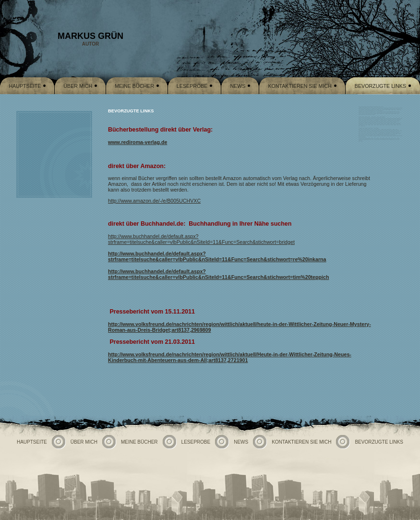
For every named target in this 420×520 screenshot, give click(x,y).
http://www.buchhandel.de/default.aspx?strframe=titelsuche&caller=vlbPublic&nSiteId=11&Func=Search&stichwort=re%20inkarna (217, 256)
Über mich (78, 86)
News (238, 86)
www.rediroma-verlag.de (138, 142)
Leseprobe (192, 86)
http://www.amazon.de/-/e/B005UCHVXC (154, 201)
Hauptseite (25, 86)
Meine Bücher (134, 86)
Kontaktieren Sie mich (300, 86)
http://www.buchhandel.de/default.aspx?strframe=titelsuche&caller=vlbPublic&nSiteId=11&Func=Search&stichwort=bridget (201, 239)
